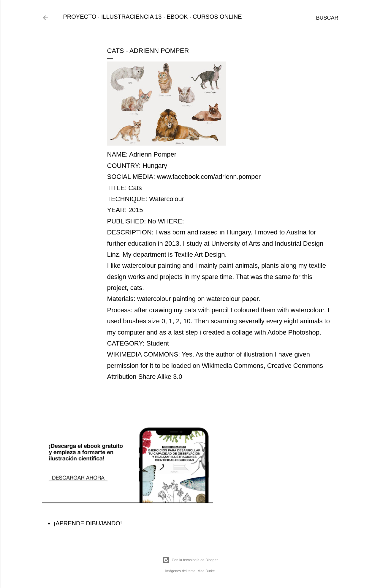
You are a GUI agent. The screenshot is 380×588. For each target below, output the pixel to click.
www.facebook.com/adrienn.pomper (209, 177)
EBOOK (177, 17)
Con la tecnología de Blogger (190, 560)
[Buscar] (327, 18)
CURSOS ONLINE (217, 17)
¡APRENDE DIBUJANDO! (88, 523)
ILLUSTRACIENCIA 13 (131, 17)
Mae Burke (206, 571)
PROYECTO (80, 17)
